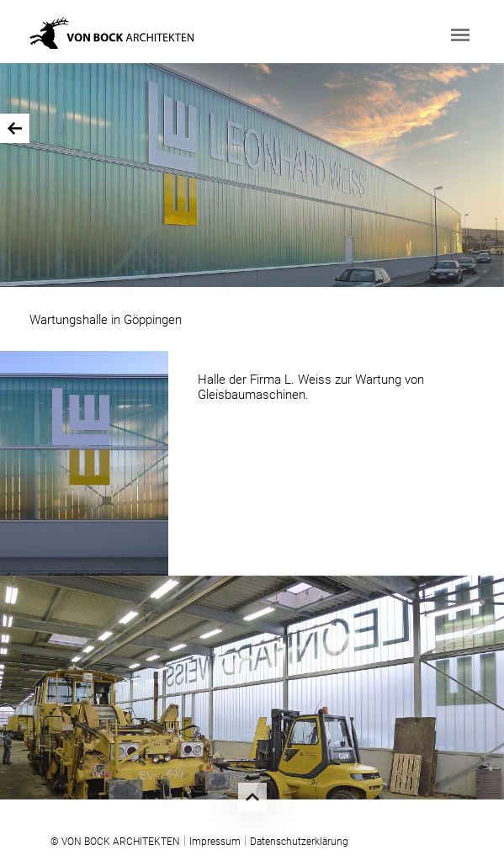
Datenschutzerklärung (299, 842)
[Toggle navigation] (460, 35)
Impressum (215, 842)
